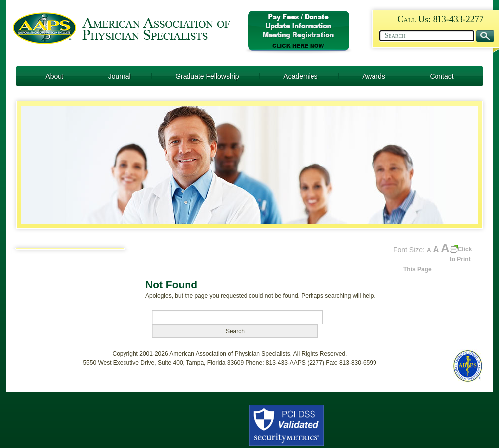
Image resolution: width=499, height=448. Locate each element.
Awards (374, 76)
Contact (441, 76)
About (54, 76)
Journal (120, 76)
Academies (300, 76)
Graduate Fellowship (207, 76)
